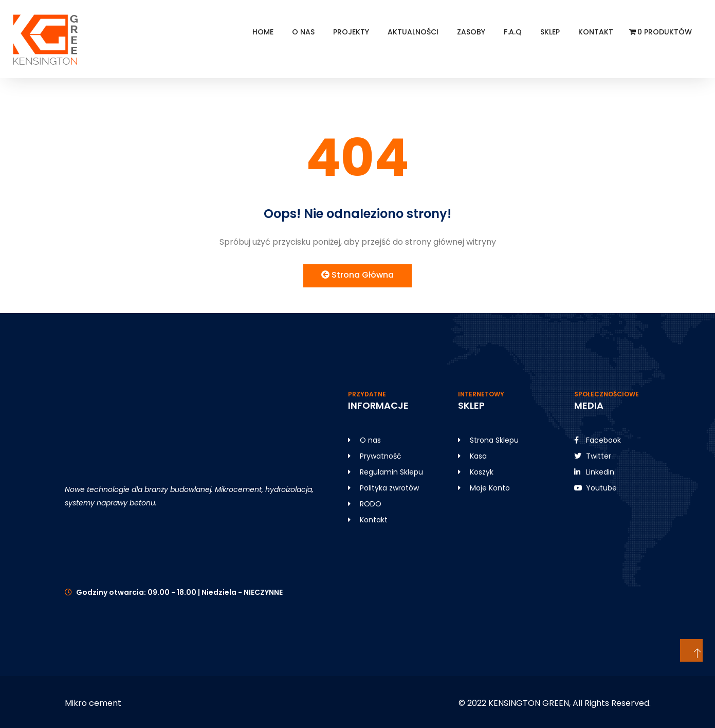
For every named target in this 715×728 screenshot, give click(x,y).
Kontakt (596, 32)
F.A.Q (513, 32)
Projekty (351, 32)
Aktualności (413, 32)
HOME (263, 32)
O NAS (303, 32)
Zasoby (471, 32)
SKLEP (550, 32)
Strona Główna (357, 275)
